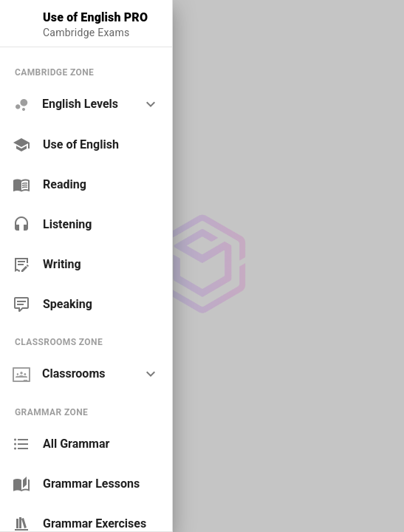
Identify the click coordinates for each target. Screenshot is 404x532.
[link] (86, 145)
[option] (86, 105)
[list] (86, 188)
